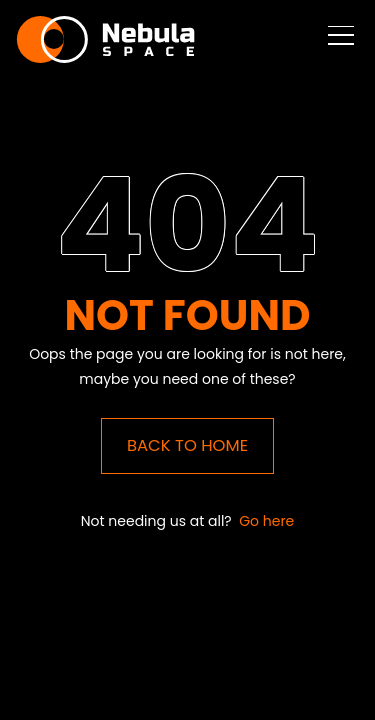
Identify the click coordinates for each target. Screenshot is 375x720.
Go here (266, 521)
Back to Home (187, 445)
